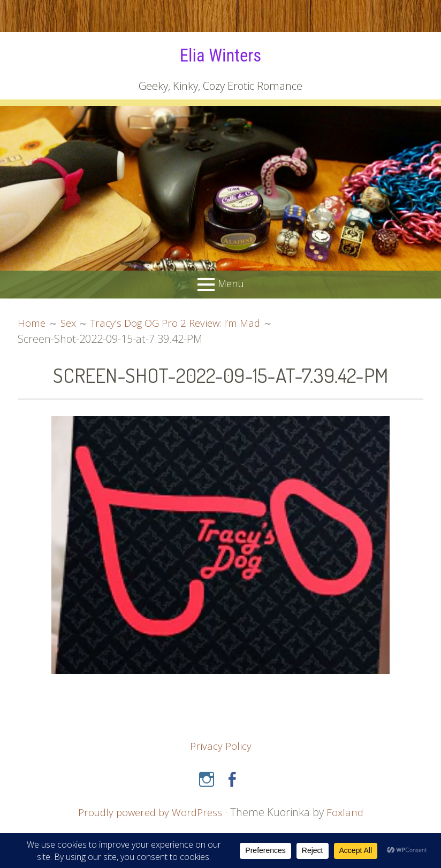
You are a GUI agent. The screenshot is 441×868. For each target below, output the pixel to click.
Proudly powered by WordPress (149, 812)
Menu (231, 283)
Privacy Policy (221, 746)
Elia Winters (220, 55)
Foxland (348, 812)
